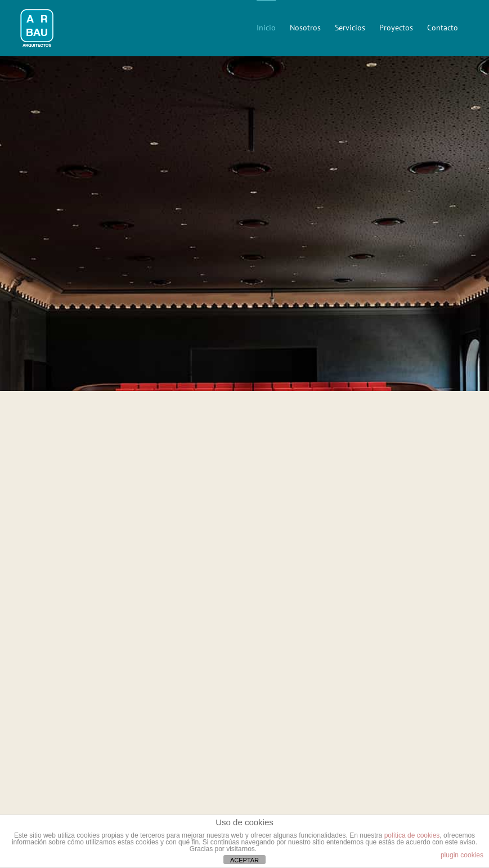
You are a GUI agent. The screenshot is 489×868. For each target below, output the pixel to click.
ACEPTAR (244, 860)
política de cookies (412, 835)
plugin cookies (462, 855)
